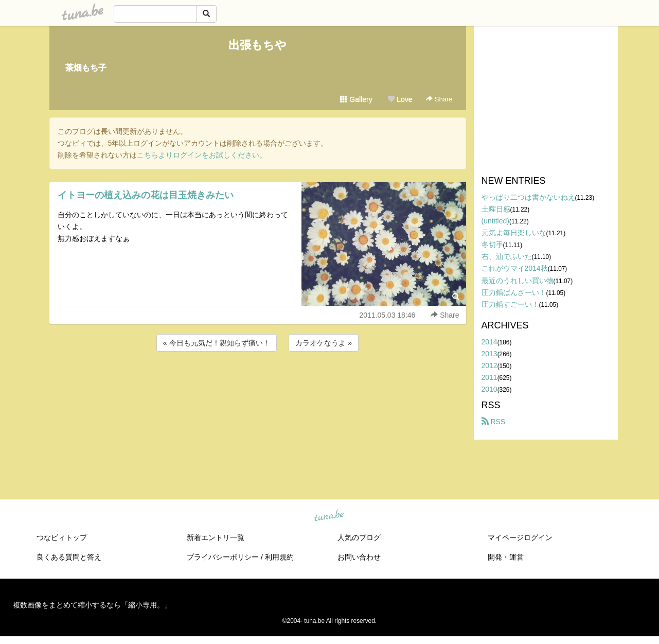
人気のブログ (359, 537)
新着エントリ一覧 (216, 537)
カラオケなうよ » (324, 343)
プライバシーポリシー (223, 557)
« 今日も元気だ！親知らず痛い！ (217, 343)
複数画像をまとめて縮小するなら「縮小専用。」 (92, 605)
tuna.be (329, 516)
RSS (494, 422)
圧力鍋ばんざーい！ (514, 292)
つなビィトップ (62, 537)
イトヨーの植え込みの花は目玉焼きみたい (146, 195)
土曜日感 (496, 209)
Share (439, 99)
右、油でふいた (507, 256)
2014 (489, 342)
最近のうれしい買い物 (518, 281)
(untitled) (495, 221)
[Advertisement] (258, 381)
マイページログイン (520, 537)
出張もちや (257, 45)
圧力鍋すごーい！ (510, 304)
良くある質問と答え (69, 557)
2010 (489, 389)
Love (400, 99)
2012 (489, 365)
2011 (489, 377)
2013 (489, 354)
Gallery (356, 99)
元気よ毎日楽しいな (514, 233)
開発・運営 (506, 557)
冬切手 (492, 245)
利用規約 (279, 557)
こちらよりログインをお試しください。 (202, 155)
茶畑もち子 (86, 68)
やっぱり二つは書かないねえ (528, 197)
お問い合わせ (359, 557)
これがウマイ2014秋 (515, 268)
